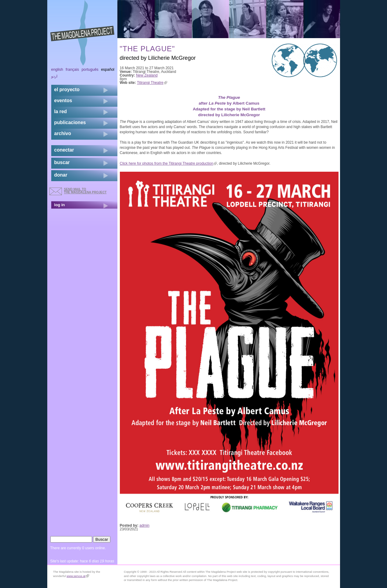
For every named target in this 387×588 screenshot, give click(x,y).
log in (60, 205)
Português (90, 70)
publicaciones (70, 122)
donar (61, 175)
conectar (64, 150)
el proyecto (67, 90)
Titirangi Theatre (152, 83)
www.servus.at (78, 576)
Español (108, 70)
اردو (54, 76)
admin (144, 525)
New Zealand (147, 75)
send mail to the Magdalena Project (85, 191)
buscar (62, 162)
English (57, 70)
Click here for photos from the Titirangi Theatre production (168, 163)
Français (72, 70)
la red (61, 111)
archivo (63, 133)
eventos (63, 100)
